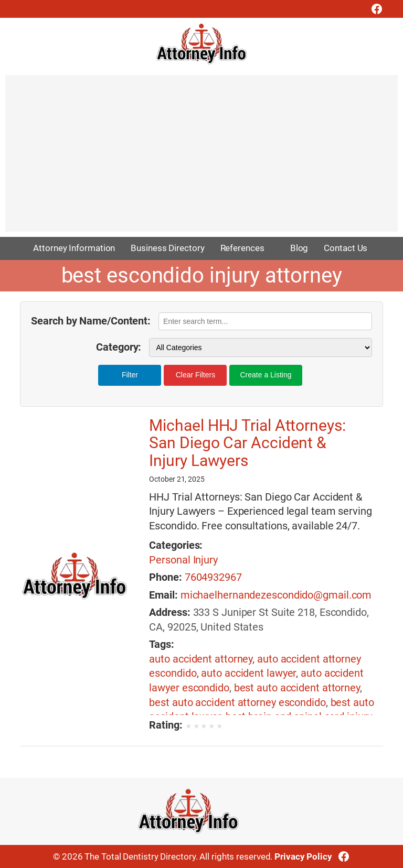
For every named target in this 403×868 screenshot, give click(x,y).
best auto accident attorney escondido (237, 703)
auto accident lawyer (248, 673)
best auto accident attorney (297, 688)
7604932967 (213, 577)
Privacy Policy (303, 856)
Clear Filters (195, 375)
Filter (130, 375)
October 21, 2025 (177, 479)
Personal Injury (183, 560)
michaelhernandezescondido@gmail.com (276, 595)
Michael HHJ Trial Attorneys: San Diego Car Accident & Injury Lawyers (247, 443)
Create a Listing (266, 375)
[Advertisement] (201, 158)
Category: (119, 347)
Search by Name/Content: (91, 321)
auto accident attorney (201, 659)
